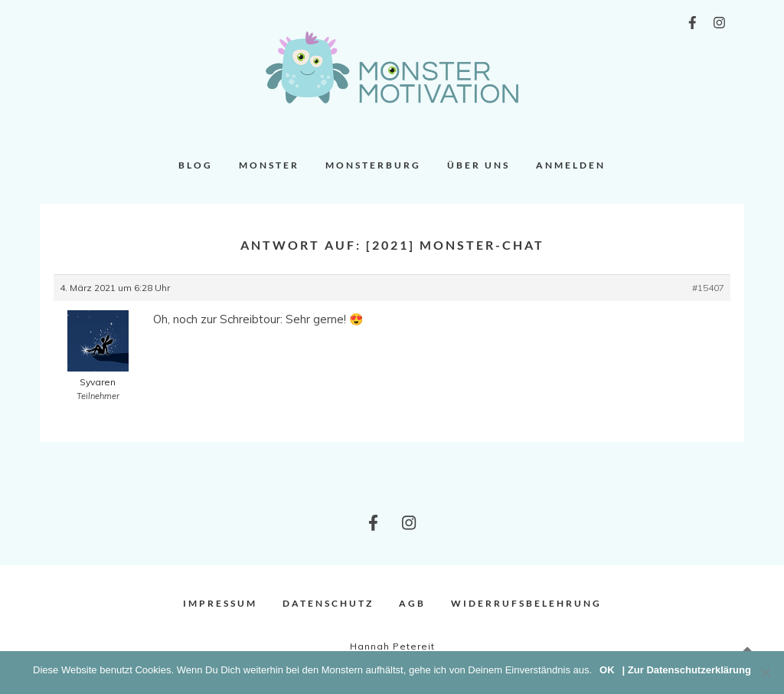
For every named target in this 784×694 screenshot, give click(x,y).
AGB (412, 603)
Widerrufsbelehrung (526, 603)
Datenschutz (328, 603)
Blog (196, 165)
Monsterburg (373, 165)
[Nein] (765, 673)
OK (607, 670)
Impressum (220, 603)
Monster (269, 165)
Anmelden (571, 165)
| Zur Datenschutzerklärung (687, 670)
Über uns (479, 165)
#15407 (708, 288)
